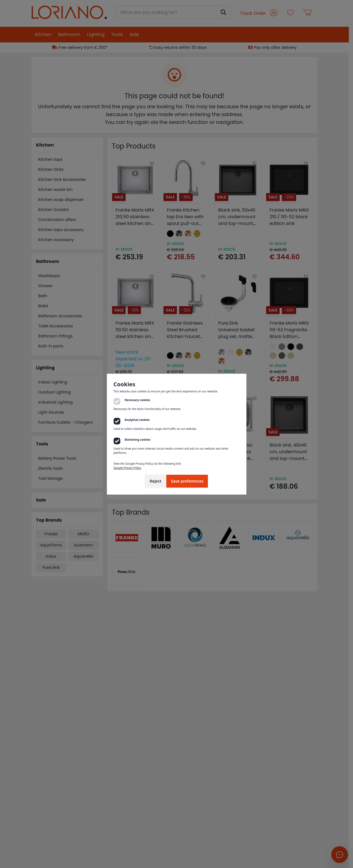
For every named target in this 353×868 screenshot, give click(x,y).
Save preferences (187, 481)
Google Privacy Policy (127, 468)
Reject (155, 481)
